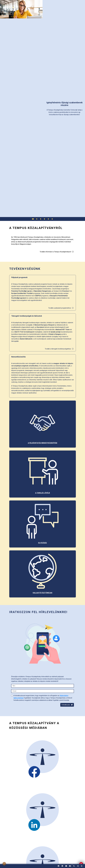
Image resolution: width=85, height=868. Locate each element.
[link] (78, 866)
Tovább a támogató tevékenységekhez (59, 349)
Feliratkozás (67, 705)
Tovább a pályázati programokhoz (61, 308)
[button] (74, 866)
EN (70, 867)
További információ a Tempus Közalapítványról (57, 252)
